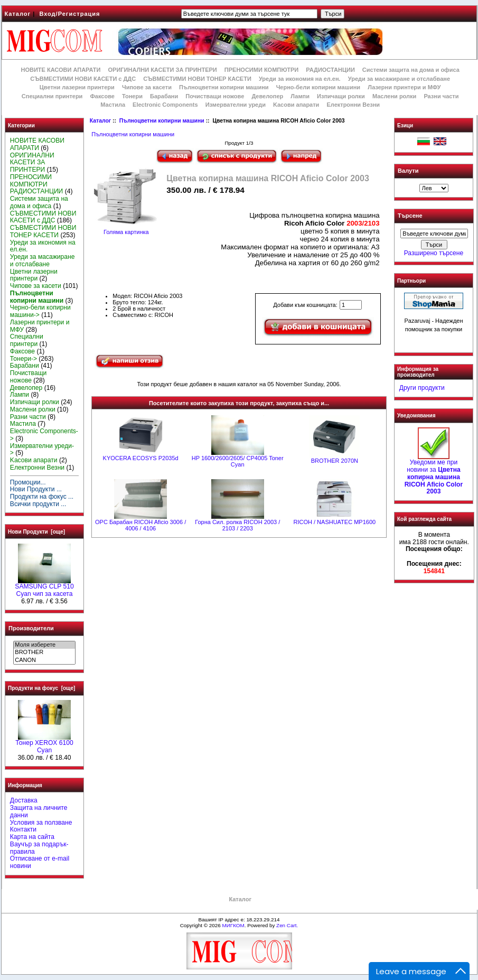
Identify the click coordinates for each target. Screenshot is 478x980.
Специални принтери (52, 96)
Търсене (410, 216)
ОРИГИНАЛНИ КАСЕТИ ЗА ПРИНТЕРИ (163, 70)
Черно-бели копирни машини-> (40, 311)
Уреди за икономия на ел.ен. (300, 79)
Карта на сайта (32, 837)
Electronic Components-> (44, 435)
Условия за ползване (41, 823)
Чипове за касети (147, 87)
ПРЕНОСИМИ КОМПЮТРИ (261, 70)
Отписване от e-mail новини (40, 862)
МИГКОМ (233, 925)
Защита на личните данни (39, 811)
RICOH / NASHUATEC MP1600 (334, 522)
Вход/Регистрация (69, 14)
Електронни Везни (353, 105)
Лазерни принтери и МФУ (404, 87)
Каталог (18, 14)
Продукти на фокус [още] (41, 688)
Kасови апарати (296, 105)
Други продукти (422, 388)
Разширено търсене (434, 253)
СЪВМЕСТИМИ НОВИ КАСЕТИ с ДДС (83, 79)
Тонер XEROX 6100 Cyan (44, 744)
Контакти (23, 829)
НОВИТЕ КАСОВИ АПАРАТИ (60, 70)
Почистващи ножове (215, 96)
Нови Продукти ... (36, 489)
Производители (31, 628)
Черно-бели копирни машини (318, 87)
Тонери (132, 96)
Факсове (102, 96)
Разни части (441, 96)
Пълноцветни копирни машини (162, 121)
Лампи (300, 96)
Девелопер (267, 96)
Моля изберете (44, 645)
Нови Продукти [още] (36, 532)
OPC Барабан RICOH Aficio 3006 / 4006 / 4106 (140, 525)
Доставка (24, 800)
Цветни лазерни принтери (77, 87)
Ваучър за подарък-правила (39, 848)
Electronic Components (165, 105)
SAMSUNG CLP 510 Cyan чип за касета (44, 587)
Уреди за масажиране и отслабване (399, 79)
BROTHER (44, 652)
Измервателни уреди (236, 105)
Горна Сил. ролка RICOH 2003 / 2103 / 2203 (237, 525)
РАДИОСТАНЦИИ (330, 70)
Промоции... (28, 482)
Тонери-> (24, 359)
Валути (408, 171)
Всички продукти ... (38, 504)
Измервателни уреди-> (42, 450)
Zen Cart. (287, 925)
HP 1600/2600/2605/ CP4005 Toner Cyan (238, 461)
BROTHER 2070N (335, 461)
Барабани (164, 96)
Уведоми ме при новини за (434, 474)
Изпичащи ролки (341, 96)
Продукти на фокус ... (42, 497)
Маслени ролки (394, 96)
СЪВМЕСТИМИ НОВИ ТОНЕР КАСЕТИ (197, 79)
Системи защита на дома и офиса (411, 70)
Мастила (113, 105)
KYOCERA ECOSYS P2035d (141, 458)
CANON (44, 660)
